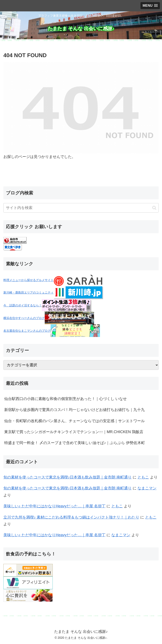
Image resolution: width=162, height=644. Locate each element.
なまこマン (147, 488)
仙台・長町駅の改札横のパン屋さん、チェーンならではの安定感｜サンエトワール (74, 421)
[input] (81, 208)
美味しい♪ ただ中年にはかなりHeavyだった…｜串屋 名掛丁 (54, 506)
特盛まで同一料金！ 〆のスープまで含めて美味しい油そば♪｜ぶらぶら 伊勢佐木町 (75, 443)
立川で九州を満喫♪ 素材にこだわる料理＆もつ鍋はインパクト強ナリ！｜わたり (71, 517)
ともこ (143, 477)
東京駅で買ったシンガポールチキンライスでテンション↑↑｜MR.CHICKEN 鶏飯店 (74, 432)
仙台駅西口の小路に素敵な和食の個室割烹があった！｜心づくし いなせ (65, 399)
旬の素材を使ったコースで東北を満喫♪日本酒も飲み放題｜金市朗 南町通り (67, 477)
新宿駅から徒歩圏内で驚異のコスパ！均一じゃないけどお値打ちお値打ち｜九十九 (74, 410)
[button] (154, 208)
